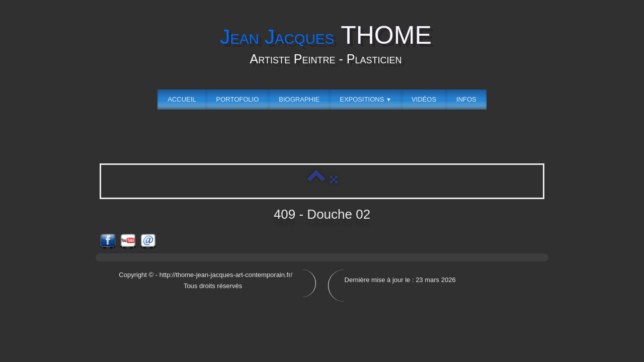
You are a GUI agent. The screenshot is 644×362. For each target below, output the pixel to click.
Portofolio (238, 99)
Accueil (182, 99)
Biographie (299, 99)
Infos (466, 99)
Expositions (366, 99)
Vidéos (424, 99)
